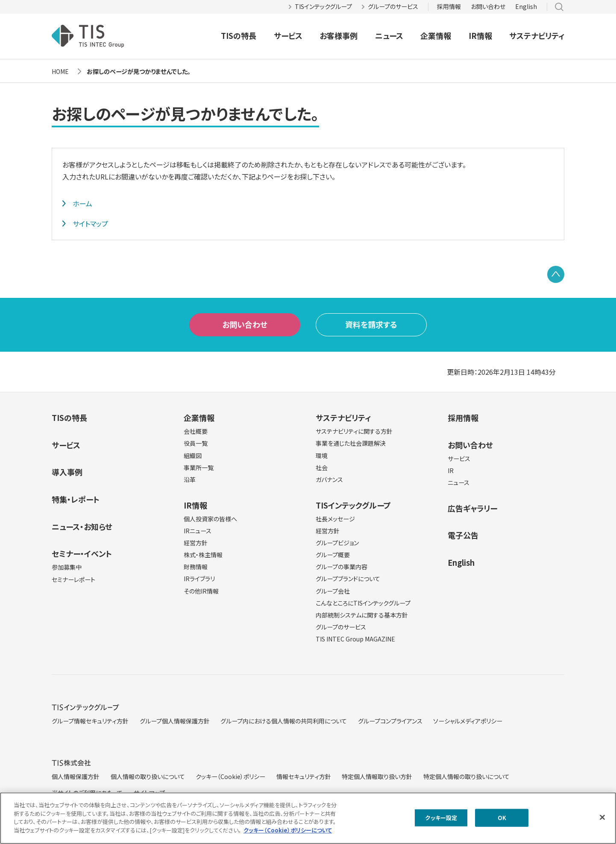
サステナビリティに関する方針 (354, 431)
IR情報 (480, 35)
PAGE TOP (556, 274)
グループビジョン (337, 543)
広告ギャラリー (472, 508)
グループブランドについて (348, 579)
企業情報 (436, 35)
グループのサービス (393, 6)
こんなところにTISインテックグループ (363, 603)
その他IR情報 (201, 591)
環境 (322, 456)
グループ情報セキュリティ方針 (90, 721)
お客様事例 (339, 35)
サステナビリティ (537, 35)
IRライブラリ (199, 579)
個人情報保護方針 (76, 776)
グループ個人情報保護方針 (175, 721)
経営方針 (196, 543)
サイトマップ (90, 223)
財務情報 (196, 567)
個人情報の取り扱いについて (148, 776)
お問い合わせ (488, 6)
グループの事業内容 (342, 567)
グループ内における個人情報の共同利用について (284, 721)
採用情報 (449, 6)
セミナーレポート (73, 579)
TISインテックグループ (323, 6)
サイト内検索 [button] (559, 7)
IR (451, 471)
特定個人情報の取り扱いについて (466, 776)
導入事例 (67, 472)
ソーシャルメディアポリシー (468, 721)
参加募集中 (67, 567)
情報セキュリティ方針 (304, 776)
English (526, 6)
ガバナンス (329, 479)
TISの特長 (239, 35)
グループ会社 (333, 591)
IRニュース (198, 531)
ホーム (82, 203)
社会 (322, 468)
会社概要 (196, 431)
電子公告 (463, 535)
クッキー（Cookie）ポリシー (230, 776)
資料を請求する (371, 324)
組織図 (193, 456)
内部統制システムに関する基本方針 (362, 615)
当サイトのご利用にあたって (87, 793)
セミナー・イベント (82, 553)
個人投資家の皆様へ (210, 519)
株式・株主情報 (203, 555)
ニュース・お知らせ (82, 526)
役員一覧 (196, 443)
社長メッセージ (335, 519)
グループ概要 (333, 555)
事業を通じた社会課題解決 (351, 443)
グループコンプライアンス (390, 721)
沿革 (190, 479)
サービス (288, 35)
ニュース (389, 35)
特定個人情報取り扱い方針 (377, 776)
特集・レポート (76, 499)
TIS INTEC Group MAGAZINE (355, 639)
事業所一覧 (199, 468)
